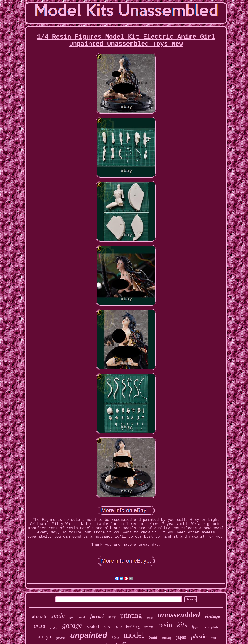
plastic (199, 636)
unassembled (179, 615)
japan (181, 637)
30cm (115, 638)
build (153, 637)
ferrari (97, 616)
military (167, 638)
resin (165, 625)
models (54, 628)
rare (107, 627)
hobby (150, 618)
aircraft (39, 617)
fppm (196, 627)
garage (72, 625)
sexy (112, 617)
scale (58, 615)
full (214, 638)
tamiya (44, 637)
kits (182, 625)
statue (149, 627)
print (40, 626)
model (134, 635)
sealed (93, 626)
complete (212, 627)
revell (82, 617)
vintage (212, 616)
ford (119, 627)
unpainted (89, 635)
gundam (61, 638)
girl (72, 617)
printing (131, 615)
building (133, 627)
